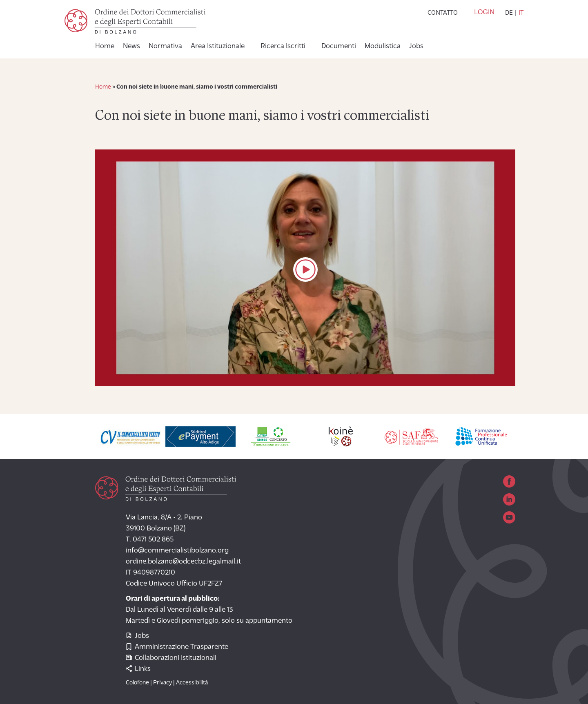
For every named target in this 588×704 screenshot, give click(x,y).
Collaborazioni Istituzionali (171, 658)
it (521, 13)
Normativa (165, 47)
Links (138, 669)
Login (484, 12)
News (131, 47)
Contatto (443, 13)
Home (105, 47)
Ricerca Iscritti (283, 47)
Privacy (163, 683)
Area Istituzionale (218, 47)
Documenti (339, 47)
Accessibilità (192, 683)
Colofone (137, 683)
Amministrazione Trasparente (177, 647)
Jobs (416, 47)
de (509, 13)
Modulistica (383, 47)
